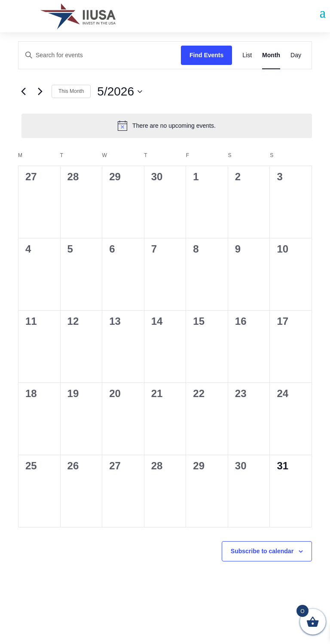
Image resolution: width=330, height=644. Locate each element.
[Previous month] (23, 92)
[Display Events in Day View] (296, 55)
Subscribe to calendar (262, 551)
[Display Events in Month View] (271, 55)
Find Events (206, 55)
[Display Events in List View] (247, 55)
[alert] (167, 126)
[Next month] (40, 92)
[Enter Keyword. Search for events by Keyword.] (100, 55)
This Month (71, 91)
